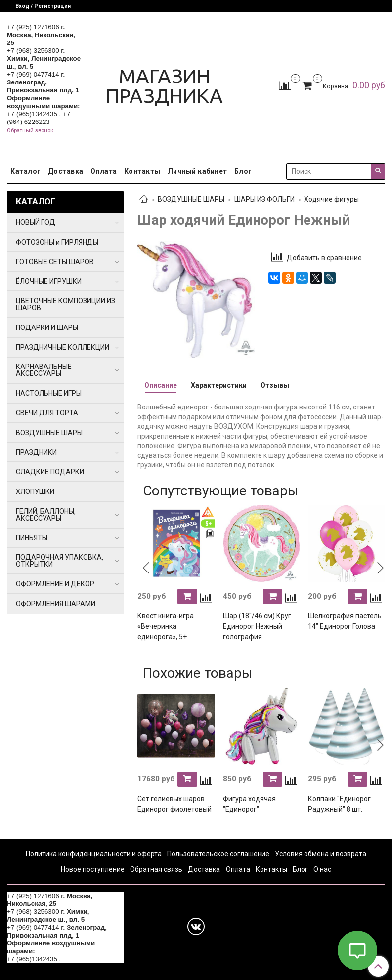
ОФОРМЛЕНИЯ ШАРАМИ (56, 604)
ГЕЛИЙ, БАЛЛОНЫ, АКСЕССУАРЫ (46, 515)
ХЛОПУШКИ (35, 491)
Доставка (66, 171)
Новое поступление (93, 869)
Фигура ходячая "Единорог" (249, 804)
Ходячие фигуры (331, 199)
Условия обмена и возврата (321, 854)
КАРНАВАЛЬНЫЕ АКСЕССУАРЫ (44, 370)
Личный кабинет (197, 171)
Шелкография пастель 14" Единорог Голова (345, 621)
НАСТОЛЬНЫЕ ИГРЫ (49, 393)
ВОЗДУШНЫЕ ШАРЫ (191, 199)
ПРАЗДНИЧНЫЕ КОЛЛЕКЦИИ (63, 347)
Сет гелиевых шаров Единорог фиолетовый (174, 804)
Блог (243, 171)
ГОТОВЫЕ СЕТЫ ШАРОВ (55, 262)
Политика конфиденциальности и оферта (94, 854)
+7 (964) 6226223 (39, 118)
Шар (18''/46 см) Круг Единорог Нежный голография (257, 626)
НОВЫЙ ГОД (36, 222)
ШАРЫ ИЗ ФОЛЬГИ (264, 199)
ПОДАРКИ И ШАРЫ (47, 327)
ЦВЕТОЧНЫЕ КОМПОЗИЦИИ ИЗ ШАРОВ (65, 304)
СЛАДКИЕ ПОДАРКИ (50, 472)
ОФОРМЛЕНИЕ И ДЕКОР (55, 584)
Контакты (142, 171)
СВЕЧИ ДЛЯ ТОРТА (47, 413)
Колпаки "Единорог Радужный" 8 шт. (339, 804)
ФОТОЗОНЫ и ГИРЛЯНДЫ (57, 242)
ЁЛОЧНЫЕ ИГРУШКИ (49, 281)
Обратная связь (156, 869)
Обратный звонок (30, 131)
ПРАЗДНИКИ (36, 452)
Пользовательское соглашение (218, 854)
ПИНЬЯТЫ (32, 538)
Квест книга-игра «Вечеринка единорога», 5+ (166, 626)
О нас (322, 869)
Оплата (104, 171)
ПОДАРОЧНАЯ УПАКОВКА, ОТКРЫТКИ (60, 561)
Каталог (26, 171)
